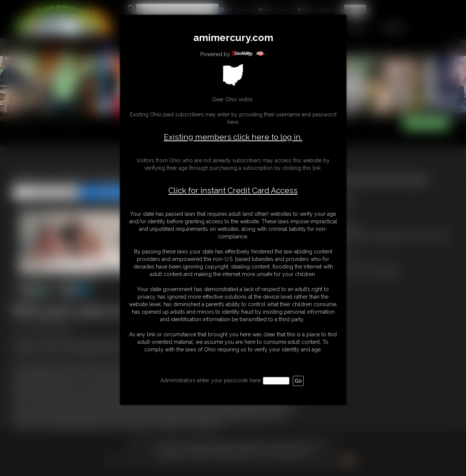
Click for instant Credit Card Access (233, 191)
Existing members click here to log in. (233, 137)
